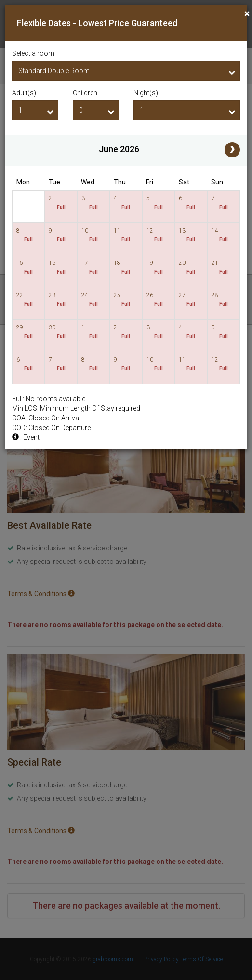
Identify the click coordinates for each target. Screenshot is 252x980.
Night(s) (146, 93)
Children (85, 93)
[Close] (247, 14)
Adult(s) (24, 93)
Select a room (33, 53)
